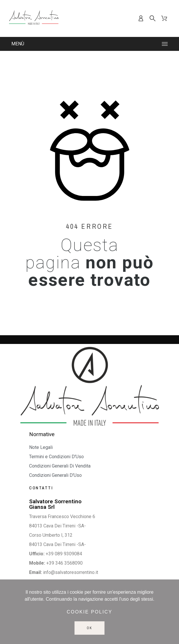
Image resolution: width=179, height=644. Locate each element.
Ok (89, 628)
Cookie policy (89, 612)
